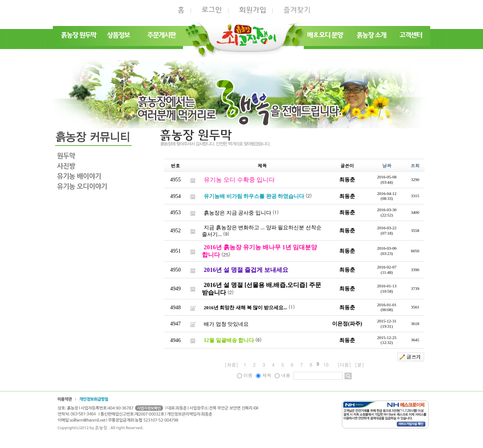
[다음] (345, 364)
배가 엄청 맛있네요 (226, 324)
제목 (264, 375)
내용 (283, 375)
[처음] (231, 364)
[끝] (360, 364)
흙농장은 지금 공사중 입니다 (238, 212)
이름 (245, 375)
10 (326, 364)
